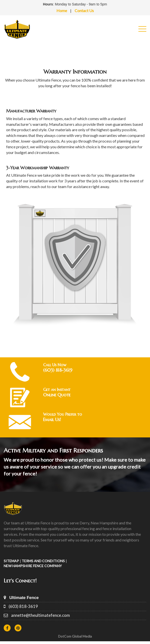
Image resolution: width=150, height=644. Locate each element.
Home (62, 11)
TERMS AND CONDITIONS (43, 561)
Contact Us (84, 11)
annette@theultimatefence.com (41, 615)
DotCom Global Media (75, 636)
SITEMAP (11, 561)
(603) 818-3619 (23, 606)
